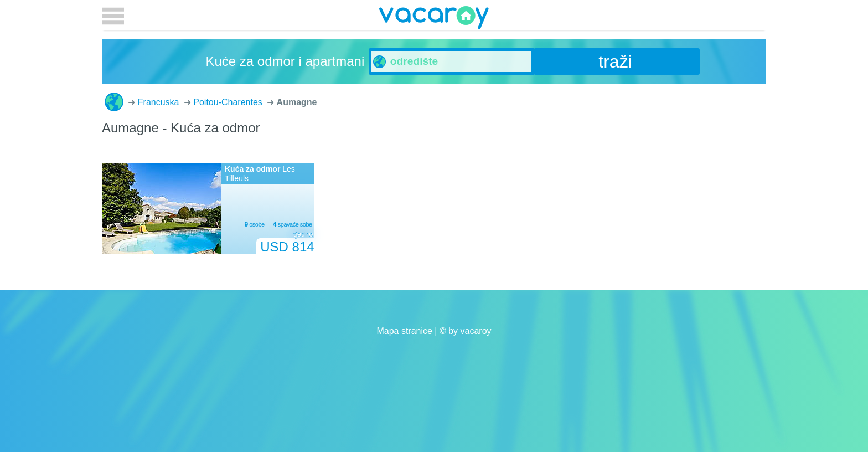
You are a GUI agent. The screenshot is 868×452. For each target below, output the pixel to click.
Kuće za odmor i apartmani (114, 102)
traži (615, 61)
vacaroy (434, 19)
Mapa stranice (404, 331)
